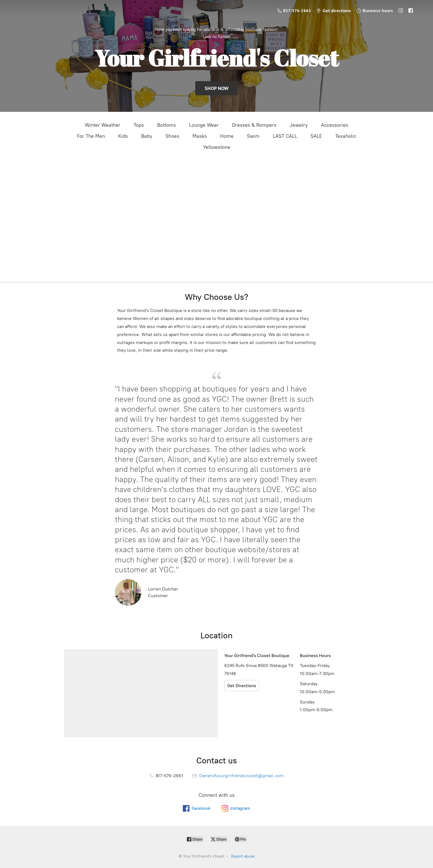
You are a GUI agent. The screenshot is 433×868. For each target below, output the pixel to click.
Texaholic (346, 136)
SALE (316, 136)
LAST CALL (285, 136)
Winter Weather (103, 125)
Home (227, 136)
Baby (147, 136)
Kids (123, 136)
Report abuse (243, 856)
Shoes (172, 136)
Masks (200, 136)
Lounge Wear (204, 125)
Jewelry (299, 125)
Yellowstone (217, 147)
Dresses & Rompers (254, 125)
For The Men (91, 136)
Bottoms (167, 125)
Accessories (335, 125)
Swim (253, 136)
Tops (139, 125)
